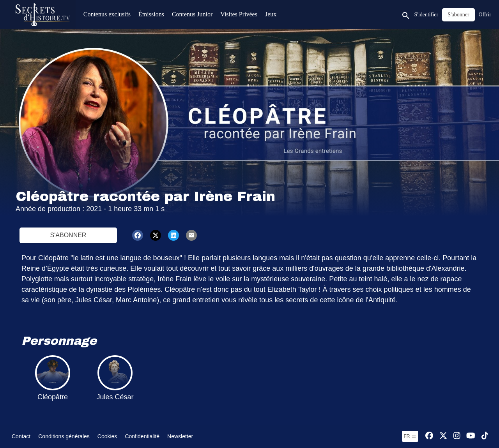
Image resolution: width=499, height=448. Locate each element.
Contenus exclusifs (107, 14)
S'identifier (426, 15)
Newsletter (180, 436)
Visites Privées (239, 14)
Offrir (485, 15)
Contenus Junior (192, 14)
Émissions (151, 14)
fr (410, 436)
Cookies (107, 436)
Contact (21, 436)
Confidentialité (142, 436)
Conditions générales (64, 436)
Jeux (271, 14)
